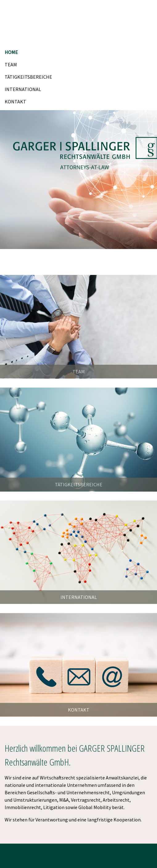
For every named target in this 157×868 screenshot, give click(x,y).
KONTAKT (15, 102)
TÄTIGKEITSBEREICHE (28, 77)
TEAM (11, 64)
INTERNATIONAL (23, 89)
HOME (11, 52)
